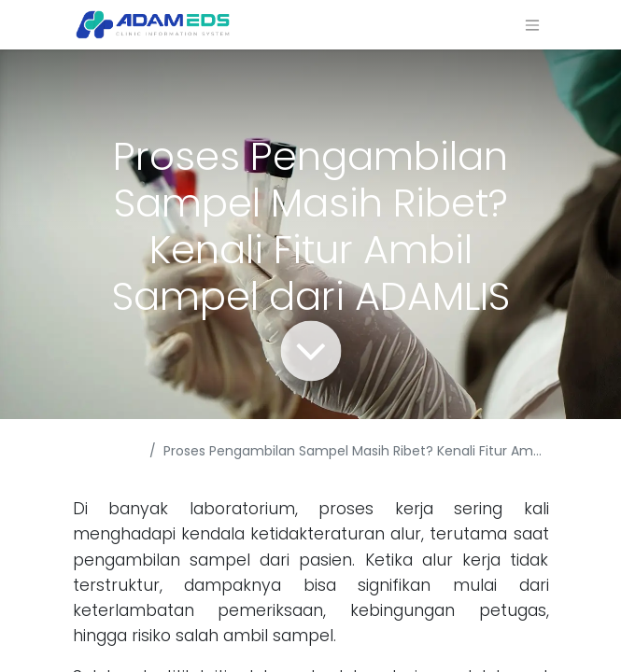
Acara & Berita (99, 461)
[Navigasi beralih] (532, 25)
